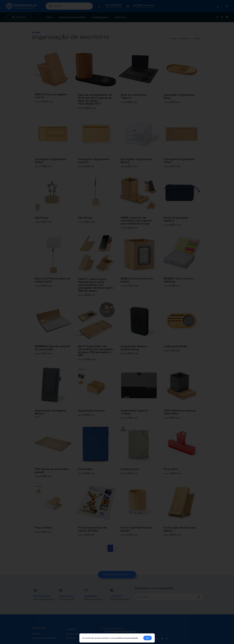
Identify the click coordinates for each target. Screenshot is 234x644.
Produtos (185, 38)
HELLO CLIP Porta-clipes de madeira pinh (52, 280)
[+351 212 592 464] (99, 6)
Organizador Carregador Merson (51, 412)
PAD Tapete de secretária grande (52, 470)
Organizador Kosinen (91, 411)
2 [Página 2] (116, 548)
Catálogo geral (100, 17)
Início (49, 17)
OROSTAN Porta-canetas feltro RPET (180, 412)
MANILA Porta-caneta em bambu (137, 280)
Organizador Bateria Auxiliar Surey (134, 348)
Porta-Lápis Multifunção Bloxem (180, 529)
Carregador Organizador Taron (179, 161)
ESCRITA (197, 38)
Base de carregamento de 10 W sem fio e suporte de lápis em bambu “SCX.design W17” (95, 99)
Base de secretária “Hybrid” (133, 96)
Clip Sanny (85, 217)
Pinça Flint (171, 469)
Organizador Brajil (175, 346)
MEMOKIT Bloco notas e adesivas (179, 280)
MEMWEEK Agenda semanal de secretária (52, 348)
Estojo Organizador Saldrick (176, 219)
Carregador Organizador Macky (136, 161)
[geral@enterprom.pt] (128, 6)
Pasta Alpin (85, 469)
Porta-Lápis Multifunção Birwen (137, 529)
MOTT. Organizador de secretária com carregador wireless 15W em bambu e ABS (96, 351)
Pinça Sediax (44, 527)
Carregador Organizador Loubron (94, 161)
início (174, 38)
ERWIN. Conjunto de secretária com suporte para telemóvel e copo (136, 220)
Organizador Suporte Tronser (134, 412)
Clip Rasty (42, 217)
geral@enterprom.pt (143, 5)
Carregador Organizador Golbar (51, 161)
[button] (19, 17)
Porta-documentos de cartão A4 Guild (92, 529)
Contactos (120, 17)
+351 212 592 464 (113, 5)
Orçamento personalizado (72, 17)
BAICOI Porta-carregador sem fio (51, 96)
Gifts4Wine (71, 638)
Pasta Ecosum (130, 469)
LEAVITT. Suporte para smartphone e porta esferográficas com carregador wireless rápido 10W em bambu (96, 285)
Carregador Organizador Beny (179, 96)
